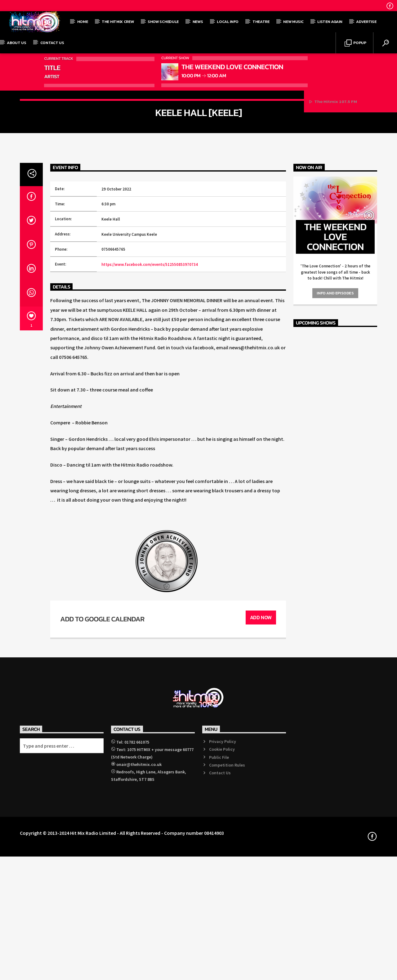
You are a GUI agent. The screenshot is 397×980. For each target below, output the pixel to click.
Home (83, 22)
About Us (16, 43)
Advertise (366, 22)
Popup (355, 43)
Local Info (228, 22)
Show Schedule (163, 22)
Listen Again (330, 22)
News (198, 22)
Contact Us (52, 43)
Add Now (261, 875)
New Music (293, 22)
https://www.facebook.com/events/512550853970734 (150, 521)
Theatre (261, 22)
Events (198, 180)
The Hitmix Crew (118, 22)
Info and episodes (335, 550)
